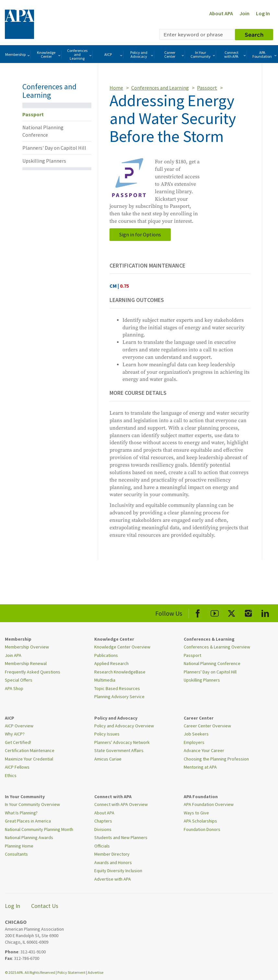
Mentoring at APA (200, 767)
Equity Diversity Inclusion (118, 871)
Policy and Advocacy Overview (124, 726)
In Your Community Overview (32, 804)
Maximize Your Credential (29, 759)
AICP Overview (19, 726)
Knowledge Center (49, 54)
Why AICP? (15, 734)
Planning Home (19, 846)
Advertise (96, 972)
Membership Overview (27, 647)
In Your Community (203, 54)
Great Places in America (28, 821)
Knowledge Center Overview (122, 647)
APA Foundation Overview (209, 804)
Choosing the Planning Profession (216, 759)
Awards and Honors (113, 862)
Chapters (103, 821)
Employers (194, 742)
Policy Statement (71, 972)
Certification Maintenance (30, 750)
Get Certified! (18, 742)
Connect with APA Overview (121, 804)
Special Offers (19, 680)
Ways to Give (196, 813)
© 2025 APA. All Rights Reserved (30, 972)
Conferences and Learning (80, 54)
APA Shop (14, 688)
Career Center (175, 54)
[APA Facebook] (198, 612)
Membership (18, 55)
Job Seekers (196, 734)
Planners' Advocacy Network (122, 742)
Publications (106, 655)
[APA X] (232, 612)
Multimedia (105, 680)
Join (244, 13)
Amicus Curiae (108, 759)
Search (254, 34)
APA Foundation (265, 54)
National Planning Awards (29, 837)
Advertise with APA (113, 879)
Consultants (16, 854)
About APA (221, 13)
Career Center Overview (207, 726)
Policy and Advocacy (142, 54)
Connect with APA (235, 54)
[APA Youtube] (215, 612)
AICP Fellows (17, 767)
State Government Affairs (119, 750)
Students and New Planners (121, 837)
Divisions (103, 829)
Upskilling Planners (44, 161)
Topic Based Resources (117, 688)
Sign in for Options (140, 234)
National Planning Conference (43, 131)
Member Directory (112, 854)
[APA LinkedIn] (265, 612)
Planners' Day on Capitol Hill (54, 148)
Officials (102, 846)
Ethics (11, 775)
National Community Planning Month (39, 829)
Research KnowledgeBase (120, 672)
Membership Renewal (26, 663)
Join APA (13, 655)
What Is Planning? (21, 813)
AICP (114, 55)
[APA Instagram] (248, 612)
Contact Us (45, 906)
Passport (33, 114)
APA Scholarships (200, 821)
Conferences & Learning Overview (217, 647)
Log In (263, 13)
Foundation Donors (202, 829)
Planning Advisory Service (119, 697)
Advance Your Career (204, 750)
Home (116, 88)
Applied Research (111, 663)
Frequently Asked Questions (33, 672)
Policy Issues (107, 734)
